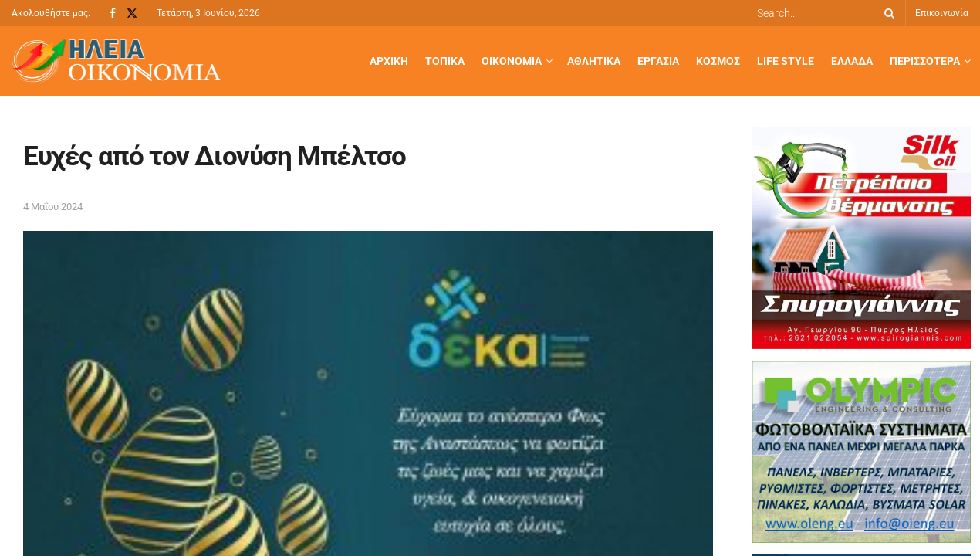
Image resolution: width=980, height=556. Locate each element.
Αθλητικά (594, 61)
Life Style (786, 61)
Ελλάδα (852, 61)
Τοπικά (445, 61)
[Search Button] (887, 13)
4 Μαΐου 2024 (53, 207)
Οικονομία (512, 61)
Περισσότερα (925, 61)
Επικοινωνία (942, 13)
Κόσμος (718, 61)
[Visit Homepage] (117, 61)
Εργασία (658, 61)
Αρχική (389, 61)
